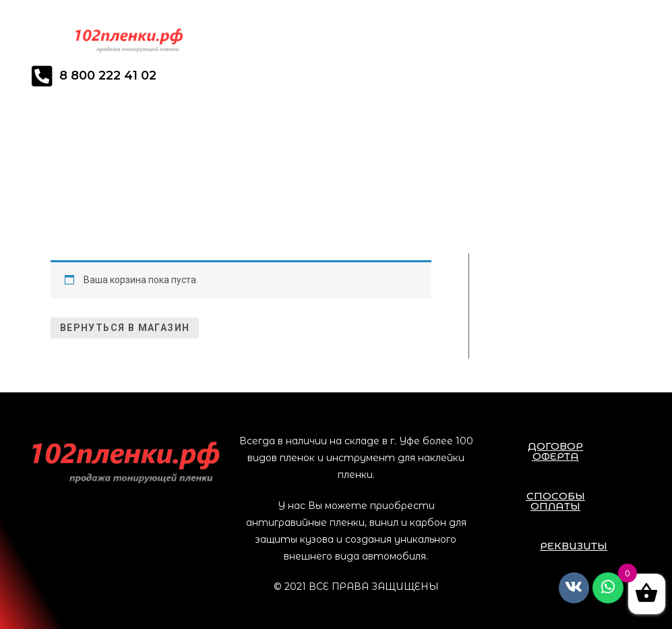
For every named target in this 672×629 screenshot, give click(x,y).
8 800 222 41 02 (108, 76)
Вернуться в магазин (125, 328)
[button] (555, 451)
